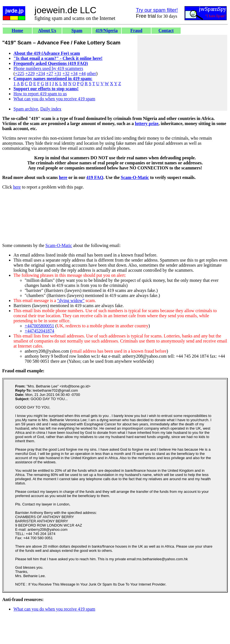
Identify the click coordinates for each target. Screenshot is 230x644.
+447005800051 (39, 326)
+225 (19, 73)
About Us (47, 30)
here (63, 177)
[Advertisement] (182, 73)
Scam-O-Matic (135, 177)
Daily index (51, 109)
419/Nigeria (106, 30)
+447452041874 (39, 331)
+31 (58, 73)
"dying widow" (71, 301)
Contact (166, 30)
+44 (82, 73)
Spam (77, 30)
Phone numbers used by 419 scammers (48, 68)
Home (18, 30)
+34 (74, 73)
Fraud (136, 30)
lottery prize (147, 123)
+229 (30, 73)
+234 (40, 73)
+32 (66, 73)
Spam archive (26, 109)
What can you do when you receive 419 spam (54, 99)
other (92, 73)
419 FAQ (95, 177)
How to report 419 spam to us (40, 94)
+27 (50, 73)
